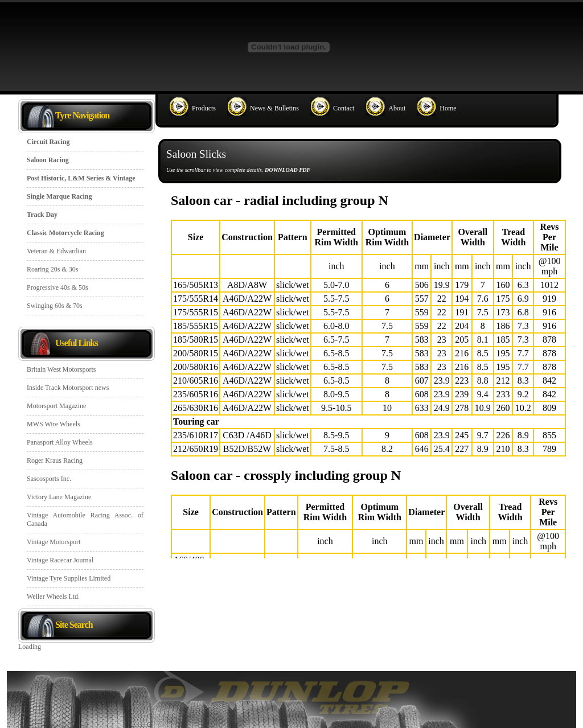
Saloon (368, 373)
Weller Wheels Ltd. (53, 597)
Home (448, 108)
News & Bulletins (274, 108)
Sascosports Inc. (49, 479)
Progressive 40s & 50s (58, 287)
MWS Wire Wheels (54, 424)
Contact (344, 108)
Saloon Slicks (196, 154)
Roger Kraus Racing (55, 460)
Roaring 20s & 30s (52, 269)
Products (204, 108)
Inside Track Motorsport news (68, 388)
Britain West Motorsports (61, 369)
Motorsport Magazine (56, 406)
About (397, 108)
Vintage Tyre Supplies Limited (69, 578)
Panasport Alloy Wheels (60, 442)
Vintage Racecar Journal (60, 560)
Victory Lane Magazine (59, 497)
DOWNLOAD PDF (288, 170)
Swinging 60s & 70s (55, 306)
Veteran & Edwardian (56, 251)
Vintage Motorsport (54, 542)
